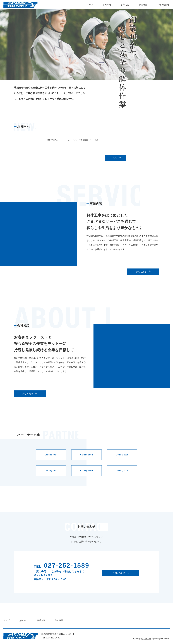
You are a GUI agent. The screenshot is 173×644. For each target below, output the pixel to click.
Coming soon (51, 456)
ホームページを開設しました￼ (83, 140)
